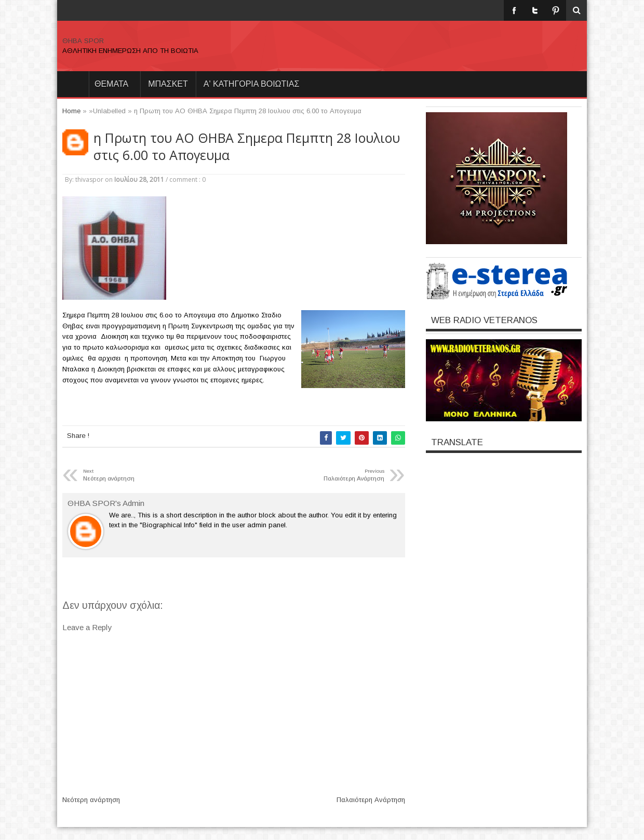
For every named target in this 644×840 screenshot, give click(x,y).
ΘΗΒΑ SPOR (83, 41)
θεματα (111, 84)
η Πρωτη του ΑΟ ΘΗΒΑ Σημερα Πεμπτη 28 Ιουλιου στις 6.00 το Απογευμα (247, 146)
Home (73, 84)
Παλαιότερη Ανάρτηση (371, 800)
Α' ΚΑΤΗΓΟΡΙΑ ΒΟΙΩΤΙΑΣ (252, 84)
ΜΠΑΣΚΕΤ (168, 84)
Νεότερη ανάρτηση (91, 800)
